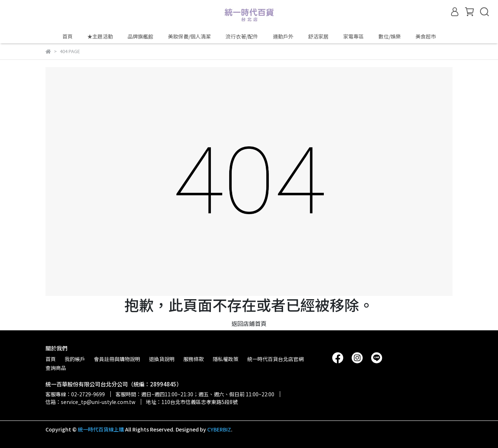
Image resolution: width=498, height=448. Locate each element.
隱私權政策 (226, 359)
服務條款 (194, 359)
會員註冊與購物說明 (117, 359)
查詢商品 (56, 368)
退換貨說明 (162, 359)
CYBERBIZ (219, 429)
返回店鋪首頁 (249, 323)
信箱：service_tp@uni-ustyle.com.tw (90, 402)
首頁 (67, 36)
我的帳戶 (75, 359)
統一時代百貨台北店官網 (275, 359)
